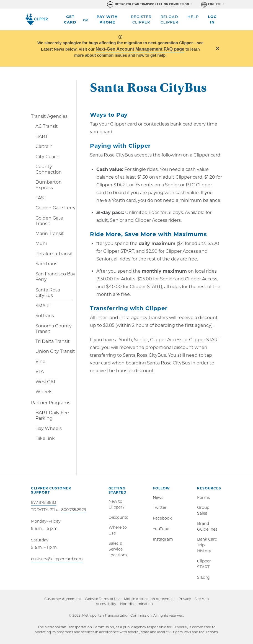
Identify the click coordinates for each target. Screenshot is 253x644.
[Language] (213, 4)
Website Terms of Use (102, 602)
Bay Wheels (49, 428)
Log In (212, 19)
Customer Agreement (61, 602)
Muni (41, 243)
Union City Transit (55, 351)
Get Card (70, 19)
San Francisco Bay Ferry (55, 277)
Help (193, 17)
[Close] (218, 48)
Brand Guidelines (207, 527)
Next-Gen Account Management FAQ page (140, 49)
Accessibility (106, 607)
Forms (203, 498)
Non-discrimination (139, 607)
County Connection (49, 169)
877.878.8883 (44, 502)
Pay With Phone (107, 19)
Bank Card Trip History (207, 547)
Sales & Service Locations (118, 551)
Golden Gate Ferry (55, 208)
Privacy (186, 602)
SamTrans (46, 264)
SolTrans (45, 316)
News (158, 498)
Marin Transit (50, 234)
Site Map (203, 602)
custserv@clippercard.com (57, 559)
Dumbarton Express (49, 185)
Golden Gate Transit (49, 221)
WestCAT (46, 382)
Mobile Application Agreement (149, 602)
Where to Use (118, 531)
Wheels (44, 392)
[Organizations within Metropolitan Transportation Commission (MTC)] (149, 4)
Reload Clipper (169, 19)
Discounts (118, 518)
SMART (43, 306)
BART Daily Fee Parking (52, 415)
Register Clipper (141, 19)
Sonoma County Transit (54, 329)
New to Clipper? (117, 504)
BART (42, 136)
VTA (40, 371)
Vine (40, 362)
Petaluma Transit (54, 254)
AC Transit (47, 126)
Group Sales (203, 511)
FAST (41, 198)
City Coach (47, 157)
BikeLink (45, 438)
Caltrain (44, 146)
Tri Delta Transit (53, 341)
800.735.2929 (74, 510)
